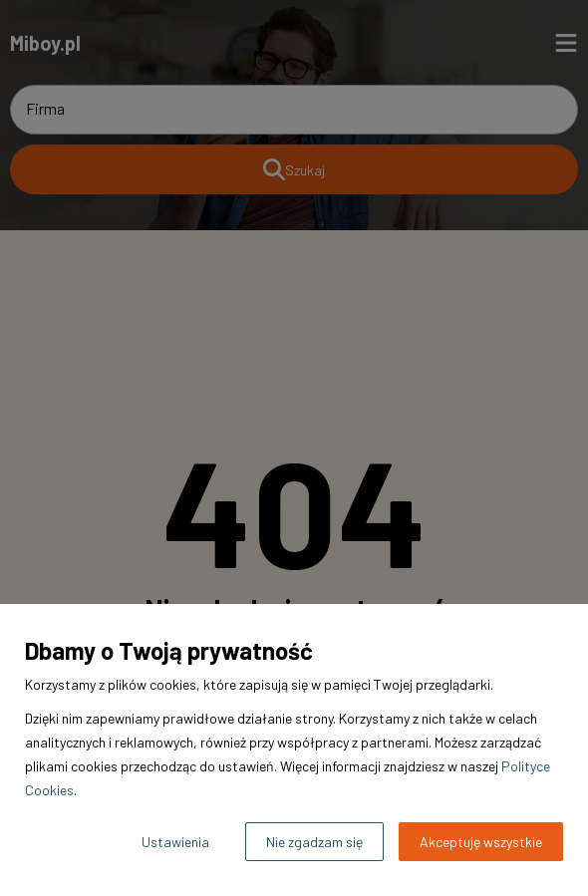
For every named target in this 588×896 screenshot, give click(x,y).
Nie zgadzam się (314, 842)
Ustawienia (175, 842)
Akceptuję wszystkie (481, 842)
